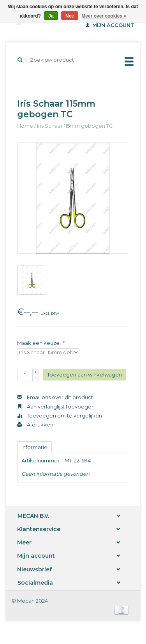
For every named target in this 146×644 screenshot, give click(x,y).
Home (25, 126)
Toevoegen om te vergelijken (60, 416)
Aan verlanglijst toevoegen (56, 407)
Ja (51, 16)
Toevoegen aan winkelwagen (84, 375)
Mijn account (110, 25)
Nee (70, 16)
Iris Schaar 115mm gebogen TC (75, 126)
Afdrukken (35, 425)
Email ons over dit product (55, 397)
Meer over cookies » (104, 16)
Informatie (34, 447)
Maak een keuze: (40, 343)
